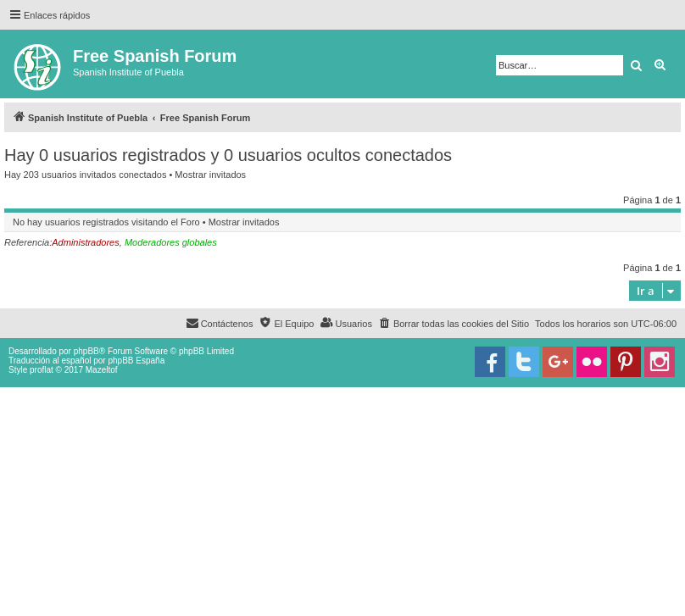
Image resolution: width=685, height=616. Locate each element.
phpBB (86, 351)
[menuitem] (454, 324)
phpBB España (136, 361)
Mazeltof (102, 370)
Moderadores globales (171, 242)
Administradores (85, 242)
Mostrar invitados (210, 175)
